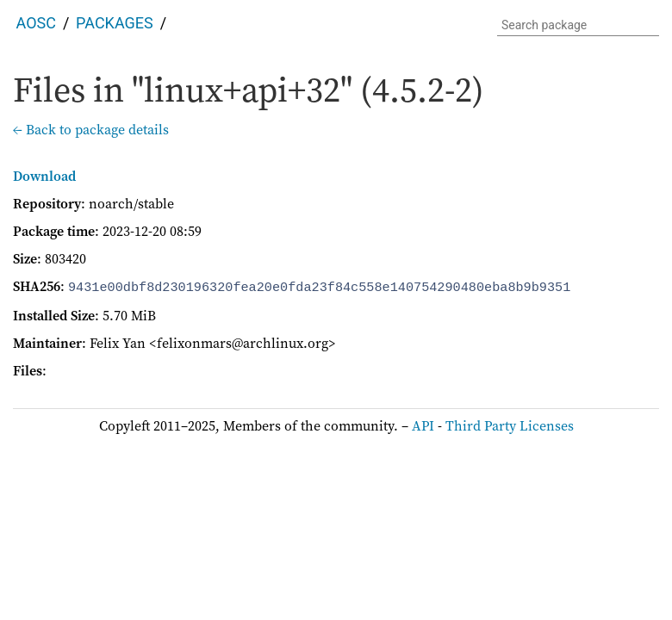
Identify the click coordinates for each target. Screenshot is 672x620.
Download (44, 176)
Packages (115, 23)
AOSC (36, 23)
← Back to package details (91, 129)
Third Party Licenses (510, 424)
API (423, 424)
